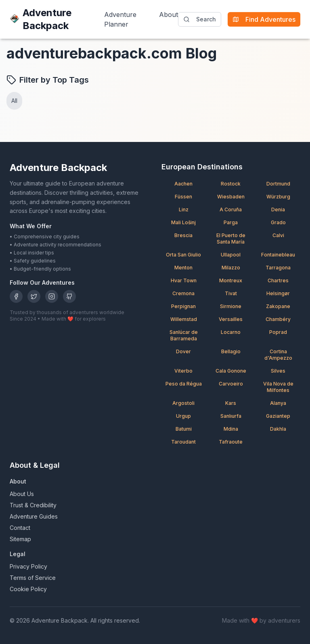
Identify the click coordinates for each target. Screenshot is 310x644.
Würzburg (278, 197)
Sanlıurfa (231, 416)
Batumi (184, 429)
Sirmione (231, 306)
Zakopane (278, 306)
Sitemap (20, 539)
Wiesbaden (231, 197)
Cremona (183, 293)
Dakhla (278, 429)
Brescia (183, 235)
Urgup (183, 416)
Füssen (183, 197)
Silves (278, 371)
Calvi (278, 235)
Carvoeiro (231, 384)
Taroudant (183, 442)
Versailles (231, 319)
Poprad (278, 332)
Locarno (231, 332)
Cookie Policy (28, 589)
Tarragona (278, 268)
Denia (278, 209)
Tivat (231, 293)
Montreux (231, 280)
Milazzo (231, 268)
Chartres (278, 280)
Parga (231, 222)
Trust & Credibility (33, 505)
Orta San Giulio (183, 255)
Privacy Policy (28, 566)
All (14, 101)
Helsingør (278, 293)
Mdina (231, 429)
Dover (183, 351)
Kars (231, 403)
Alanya (278, 403)
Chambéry (278, 319)
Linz (184, 209)
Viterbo (183, 371)
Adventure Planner (120, 19)
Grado (278, 222)
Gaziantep (278, 416)
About (169, 15)
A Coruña (231, 209)
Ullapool (231, 255)
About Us (22, 494)
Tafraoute (231, 442)
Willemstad (184, 319)
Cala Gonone (231, 371)
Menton (183, 268)
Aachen (183, 184)
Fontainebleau (278, 255)
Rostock (231, 184)
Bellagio (231, 351)
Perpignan (183, 306)
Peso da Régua (184, 384)
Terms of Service (33, 578)
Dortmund (278, 184)
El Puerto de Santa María (231, 239)
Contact (20, 528)
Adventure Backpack (41, 19)
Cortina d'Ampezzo (278, 355)
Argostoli (183, 403)
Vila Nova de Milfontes (278, 387)
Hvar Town (184, 280)
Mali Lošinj (183, 222)
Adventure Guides (34, 516)
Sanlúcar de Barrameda (184, 335)
